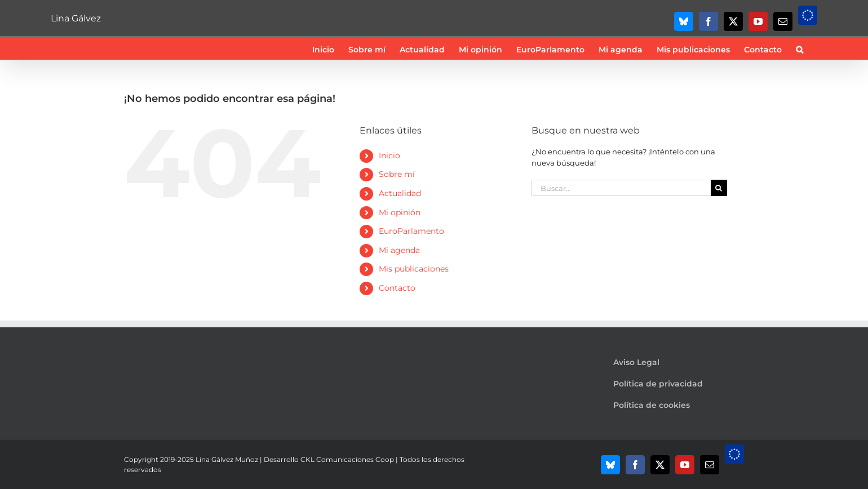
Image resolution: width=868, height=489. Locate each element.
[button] (800, 48)
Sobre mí (397, 174)
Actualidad (400, 193)
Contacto (397, 288)
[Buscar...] (621, 188)
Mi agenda (399, 250)
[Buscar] (719, 188)
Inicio (389, 155)
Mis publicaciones (414, 269)
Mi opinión (400, 212)
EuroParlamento (411, 231)
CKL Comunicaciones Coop (347, 459)
